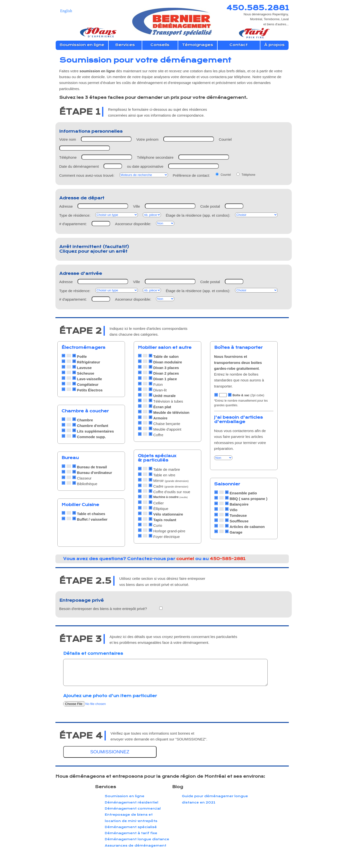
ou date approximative (145, 166)
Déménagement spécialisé (131, 827)
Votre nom (68, 139)
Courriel (225, 139)
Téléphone (68, 157)
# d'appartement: (73, 224)
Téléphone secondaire (155, 157)
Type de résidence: (75, 215)
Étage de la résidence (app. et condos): (198, 215)
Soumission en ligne (125, 796)
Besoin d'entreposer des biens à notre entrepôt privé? (103, 609)
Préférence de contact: (191, 175)
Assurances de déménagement (136, 845)
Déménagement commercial (133, 808)
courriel (185, 559)
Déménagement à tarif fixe (131, 833)
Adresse (66, 206)
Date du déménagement (79, 166)
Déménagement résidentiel (132, 802)
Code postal (210, 206)
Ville (136, 206)
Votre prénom (147, 139)
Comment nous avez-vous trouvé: (87, 175)
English (66, 11)
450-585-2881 (228, 559)
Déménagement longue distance (137, 839)
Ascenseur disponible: (133, 224)
